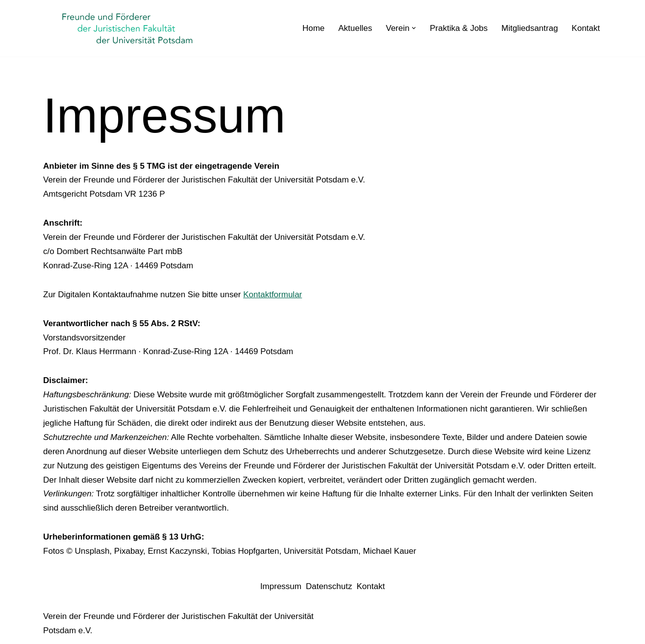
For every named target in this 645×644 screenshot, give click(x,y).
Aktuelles (355, 28)
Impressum (281, 586)
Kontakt (586, 28)
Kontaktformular (273, 295)
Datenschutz (329, 586)
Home (313, 28)
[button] (414, 28)
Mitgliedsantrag (530, 28)
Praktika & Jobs (459, 28)
